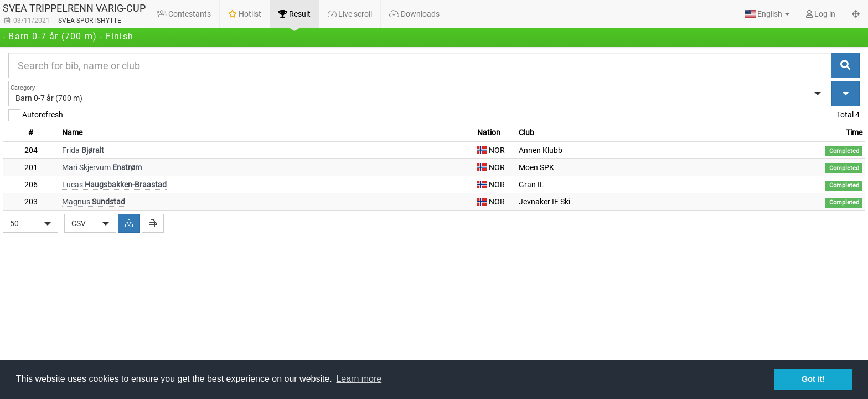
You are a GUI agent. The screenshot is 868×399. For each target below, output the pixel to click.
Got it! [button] (813, 379)
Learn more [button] (359, 379)
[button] (767, 14)
